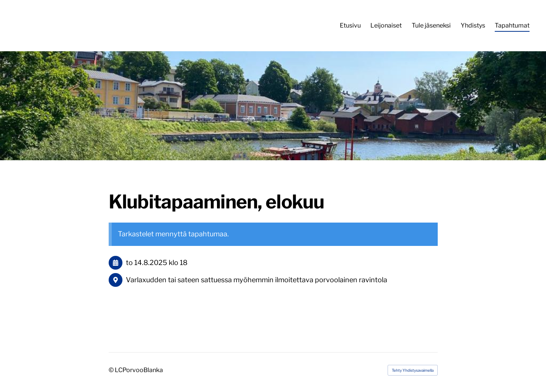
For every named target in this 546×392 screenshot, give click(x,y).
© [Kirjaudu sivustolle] (112, 370)
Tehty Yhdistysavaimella (413, 370)
